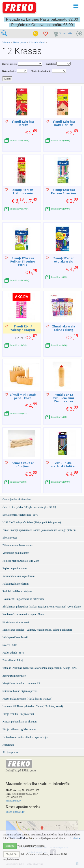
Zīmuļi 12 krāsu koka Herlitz (64, 123)
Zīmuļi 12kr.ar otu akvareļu (64, 260)
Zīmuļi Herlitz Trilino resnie (23, 191)
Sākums (6, 42)
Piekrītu (10, 846)
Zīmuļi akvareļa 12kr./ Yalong (64, 328)
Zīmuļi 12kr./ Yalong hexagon (23, 328)
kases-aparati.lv (15, 812)
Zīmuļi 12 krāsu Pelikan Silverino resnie (23, 261)
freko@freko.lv (13, 801)
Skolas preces (20, 42)
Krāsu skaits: (9, 71)
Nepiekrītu (12, 854)
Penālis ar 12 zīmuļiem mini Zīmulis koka (64, 398)
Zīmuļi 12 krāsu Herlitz (23, 123)
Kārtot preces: (10, 64)
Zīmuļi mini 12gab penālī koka (23, 396)
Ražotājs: (51, 64)
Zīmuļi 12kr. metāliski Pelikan (64, 464)
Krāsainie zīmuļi (37, 42)
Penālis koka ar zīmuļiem (23, 464)
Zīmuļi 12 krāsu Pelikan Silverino (64, 191)
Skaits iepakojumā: (41, 71)
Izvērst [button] (75, 838)
